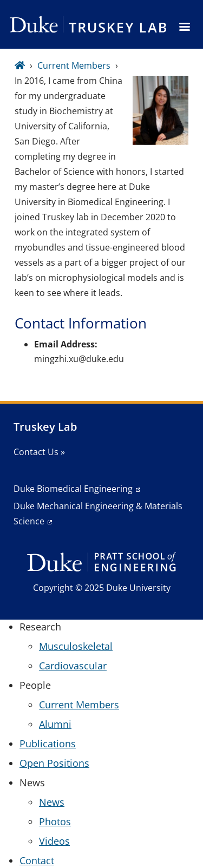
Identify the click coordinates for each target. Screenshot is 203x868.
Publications (48, 744)
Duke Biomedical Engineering (73, 489)
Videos (54, 841)
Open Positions (54, 763)
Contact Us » (39, 452)
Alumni (55, 724)
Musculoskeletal (76, 646)
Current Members (74, 65)
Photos (55, 821)
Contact (37, 860)
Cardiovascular (73, 666)
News (52, 802)
